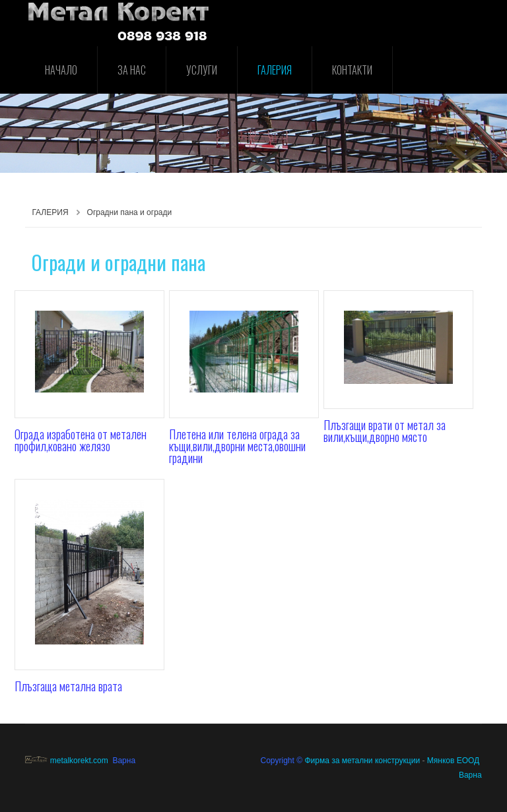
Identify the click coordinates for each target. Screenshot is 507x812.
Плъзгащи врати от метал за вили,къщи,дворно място (385, 431)
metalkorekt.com (66, 761)
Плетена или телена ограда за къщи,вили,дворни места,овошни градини (237, 446)
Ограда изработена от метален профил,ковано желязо (81, 440)
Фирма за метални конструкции (362, 761)
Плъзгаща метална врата (68, 686)
